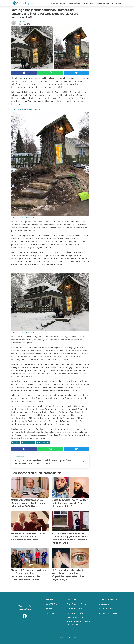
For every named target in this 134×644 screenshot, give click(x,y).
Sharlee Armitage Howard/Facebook (27, 109)
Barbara (23, 22)
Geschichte (117, 3)
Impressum (104, 604)
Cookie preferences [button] (108, 613)
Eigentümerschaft (75, 617)
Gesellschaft (103, 3)
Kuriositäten (74, 3)
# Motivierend (28, 443)
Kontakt (50, 608)
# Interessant (43, 443)
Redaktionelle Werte (76, 613)
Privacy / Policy (106, 608)
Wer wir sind (52, 604)
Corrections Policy (75, 608)
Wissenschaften (58, 3)
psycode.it (51, 613)
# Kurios (16, 443)
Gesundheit (89, 3)
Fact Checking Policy (77, 604)
